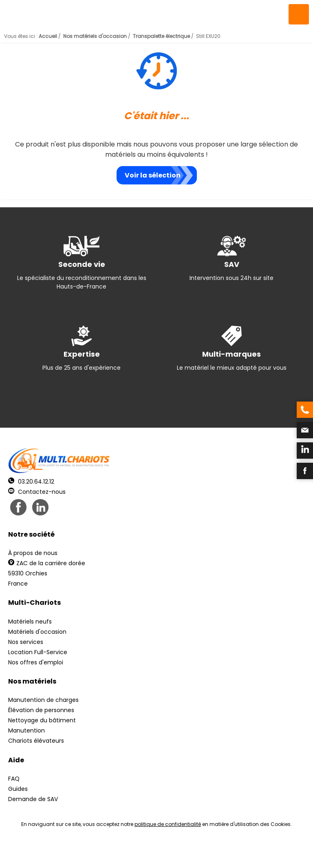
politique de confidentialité (168, 824)
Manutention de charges (43, 700)
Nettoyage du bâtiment (42, 720)
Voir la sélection (153, 175)
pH (280, 852)
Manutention (26, 730)
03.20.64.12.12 (31, 482)
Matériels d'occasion (37, 632)
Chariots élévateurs (36, 741)
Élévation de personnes (41, 710)
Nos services (26, 642)
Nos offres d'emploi (36, 662)
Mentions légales (154, 852)
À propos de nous (33, 553)
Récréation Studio (219, 852)
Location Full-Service (38, 652)
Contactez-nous (37, 492)
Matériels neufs (30, 622)
